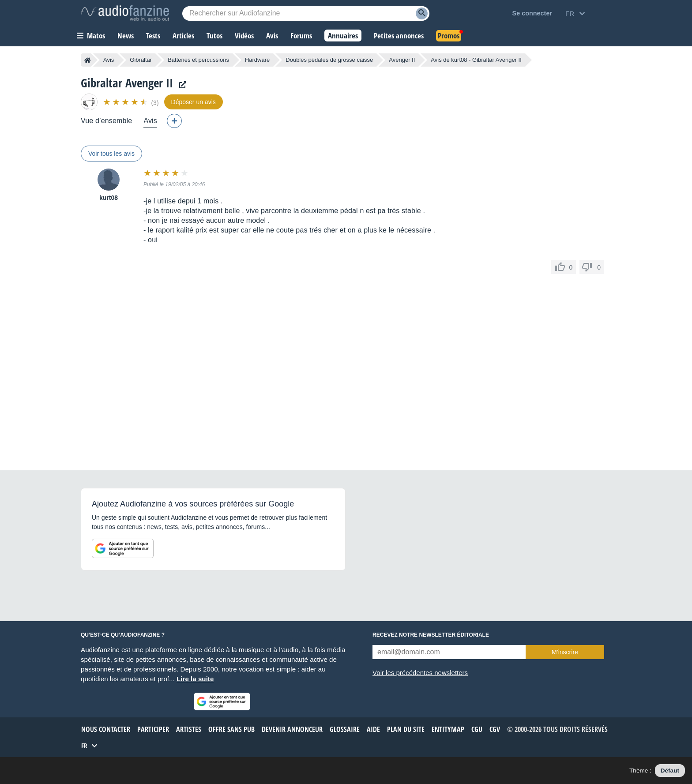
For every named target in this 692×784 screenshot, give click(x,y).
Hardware (257, 60)
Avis (109, 60)
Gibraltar (141, 60)
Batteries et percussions (198, 60)
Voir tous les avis (111, 154)
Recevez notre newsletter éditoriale (431, 635)
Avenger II (402, 60)
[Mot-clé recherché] (306, 13)
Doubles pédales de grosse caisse (329, 60)
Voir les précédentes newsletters (420, 673)
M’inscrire (565, 652)
